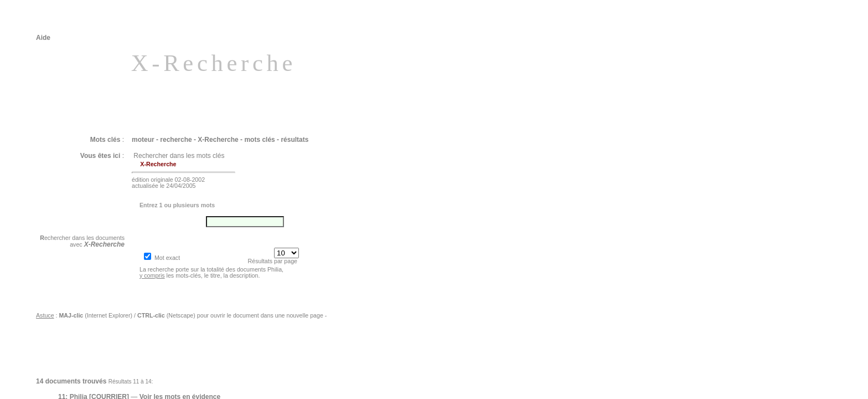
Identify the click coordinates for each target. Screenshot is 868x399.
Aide (43, 38)
